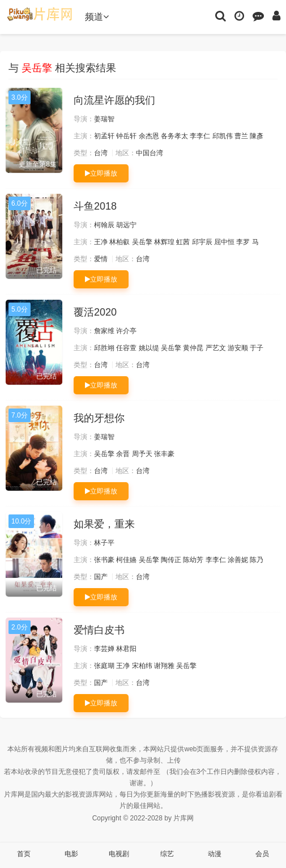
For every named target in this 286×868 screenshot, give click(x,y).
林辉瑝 (164, 242)
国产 (101, 577)
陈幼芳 (193, 560)
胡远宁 (126, 225)
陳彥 (257, 136)
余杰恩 (149, 136)
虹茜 (183, 242)
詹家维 (104, 331)
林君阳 (126, 649)
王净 (101, 242)
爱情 (101, 259)
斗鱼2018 (95, 206)
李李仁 (200, 136)
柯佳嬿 (126, 560)
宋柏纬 (142, 666)
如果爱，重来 (104, 524)
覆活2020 (95, 312)
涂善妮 (238, 560)
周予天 (142, 454)
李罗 (243, 242)
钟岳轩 (126, 136)
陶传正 (171, 560)
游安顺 (238, 348)
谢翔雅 (164, 666)
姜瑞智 (104, 119)
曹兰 (241, 136)
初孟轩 (104, 136)
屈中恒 (224, 242)
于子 (257, 348)
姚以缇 (149, 348)
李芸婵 (104, 649)
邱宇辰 (202, 242)
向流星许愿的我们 (114, 100)
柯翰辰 (104, 225)
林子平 (104, 543)
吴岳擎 (142, 242)
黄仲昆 (193, 348)
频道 (97, 17)
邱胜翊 (104, 348)
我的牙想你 (99, 418)
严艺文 (216, 348)
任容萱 (126, 348)
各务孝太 (174, 136)
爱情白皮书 (99, 630)
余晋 (123, 454)
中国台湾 (150, 153)
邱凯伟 (223, 136)
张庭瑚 (104, 666)
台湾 (101, 153)
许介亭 (126, 331)
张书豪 (104, 560)
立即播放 (101, 173)
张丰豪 (164, 454)
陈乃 (257, 560)
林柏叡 (119, 242)
